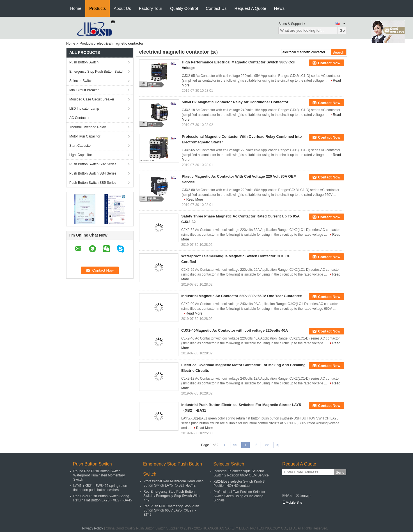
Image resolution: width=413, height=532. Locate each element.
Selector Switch (81, 81)
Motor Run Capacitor (85, 136)
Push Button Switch (84, 62)
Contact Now (329, 63)
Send (340, 472)
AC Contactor (79, 118)
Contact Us (216, 8)
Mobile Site (292, 503)
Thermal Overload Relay (88, 127)
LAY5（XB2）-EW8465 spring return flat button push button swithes (101, 488)
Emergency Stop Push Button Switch (97, 72)
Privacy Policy (93, 528)
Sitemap (303, 496)
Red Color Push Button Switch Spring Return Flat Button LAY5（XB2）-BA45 (103, 498)
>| (278, 445)
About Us (122, 8)
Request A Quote (250, 8)
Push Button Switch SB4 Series (93, 173)
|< (224, 445)
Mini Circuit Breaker (84, 90)
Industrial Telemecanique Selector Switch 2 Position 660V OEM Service (241, 473)
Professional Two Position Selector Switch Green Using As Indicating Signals (239, 496)
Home (76, 8)
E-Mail (288, 496)
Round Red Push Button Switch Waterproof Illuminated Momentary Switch (99, 475)
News (279, 8)
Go (342, 30)
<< (235, 445)
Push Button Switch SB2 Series (93, 164)
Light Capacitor (81, 155)
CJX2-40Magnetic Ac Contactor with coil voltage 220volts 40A (235, 330)
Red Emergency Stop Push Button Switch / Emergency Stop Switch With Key (171, 496)
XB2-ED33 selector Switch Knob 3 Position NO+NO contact (239, 484)
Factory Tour (151, 8)
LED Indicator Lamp (84, 109)
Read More (195, 199)
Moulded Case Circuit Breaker (92, 99)
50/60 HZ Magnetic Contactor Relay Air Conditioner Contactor (235, 102)
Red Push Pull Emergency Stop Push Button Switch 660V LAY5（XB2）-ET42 (171, 510)
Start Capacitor (81, 146)
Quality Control (184, 8)
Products (97, 8)
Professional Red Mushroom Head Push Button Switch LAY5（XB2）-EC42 (173, 483)
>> (267, 445)
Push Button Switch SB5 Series (93, 183)
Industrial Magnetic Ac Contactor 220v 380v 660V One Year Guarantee (242, 296)
